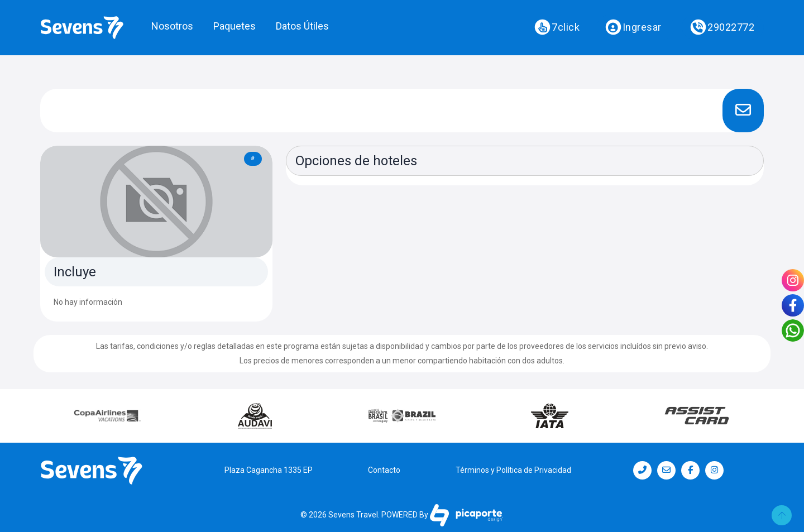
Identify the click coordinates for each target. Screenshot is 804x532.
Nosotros (172, 26)
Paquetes (234, 26)
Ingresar (633, 27)
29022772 (722, 27)
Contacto (384, 470)
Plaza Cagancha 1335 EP (269, 470)
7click (557, 27)
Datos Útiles (302, 26)
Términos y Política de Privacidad (513, 470)
